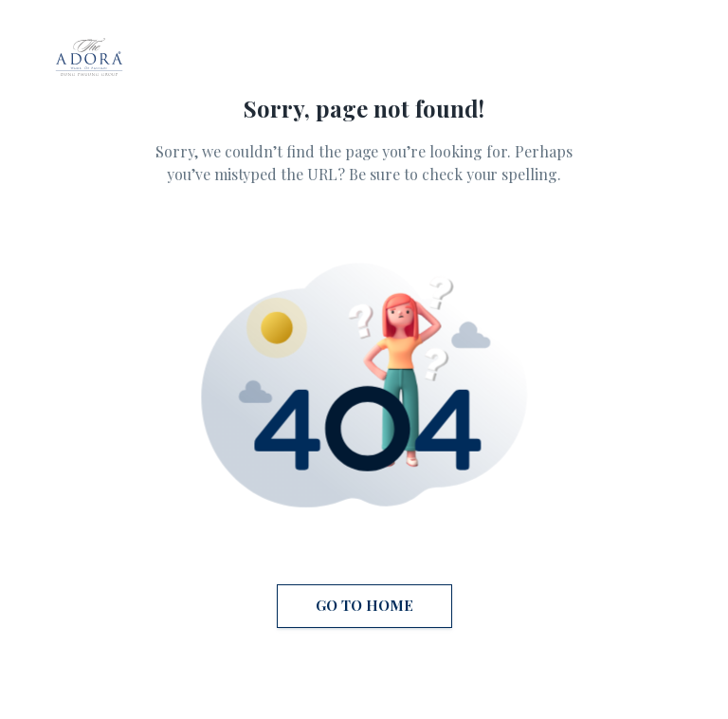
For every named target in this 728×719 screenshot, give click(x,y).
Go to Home (364, 606)
